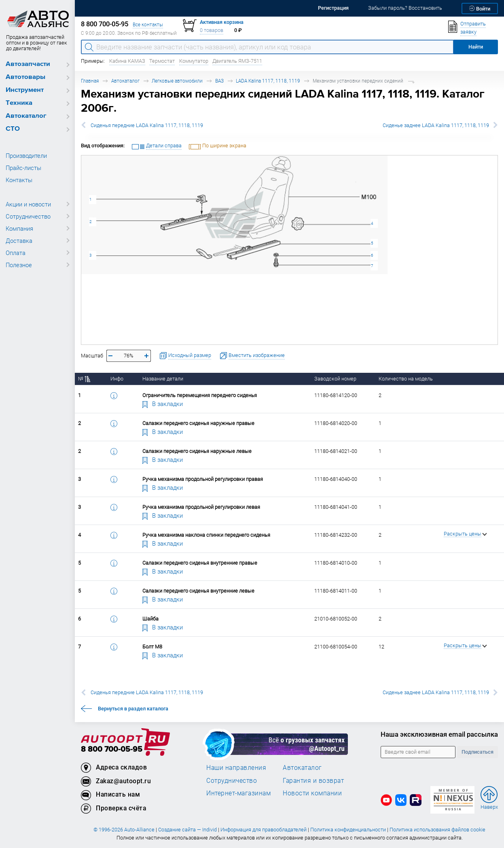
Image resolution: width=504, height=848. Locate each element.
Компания (19, 228)
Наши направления (236, 767)
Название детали (163, 379)
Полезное (19, 265)
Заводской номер (335, 379)
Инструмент (25, 90)
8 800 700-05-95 (112, 749)
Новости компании (312, 793)
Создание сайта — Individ (187, 830)
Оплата (16, 253)
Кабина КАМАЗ (127, 61)
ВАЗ (219, 81)
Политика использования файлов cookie (437, 830)
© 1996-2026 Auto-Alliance (124, 830)
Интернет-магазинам (238, 793)
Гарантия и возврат (313, 780)
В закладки (163, 404)
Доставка (19, 240)
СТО (13, 129)
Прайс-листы (23, 168)
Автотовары (25, 77)
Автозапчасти (28, 64)
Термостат (162, 61)
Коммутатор (194, 61)
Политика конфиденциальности (348, 830)
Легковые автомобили (177, 81)
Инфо (117, 379)
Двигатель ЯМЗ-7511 (237, 61)
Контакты (19, 180)
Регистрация (333, 8)
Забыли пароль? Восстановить (405, 8)
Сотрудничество (28, 216)
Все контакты (148, 24)
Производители (26, 155)
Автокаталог (26, 116)
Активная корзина (222, 22)
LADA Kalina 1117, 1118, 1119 (268, 81)
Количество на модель (406, 379)
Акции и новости (28, 204)
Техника (19, 103)
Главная (90, 81)
